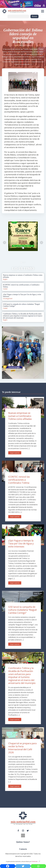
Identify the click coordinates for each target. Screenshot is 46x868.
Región (5, 279)
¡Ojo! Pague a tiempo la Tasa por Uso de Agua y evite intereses (21, 543)
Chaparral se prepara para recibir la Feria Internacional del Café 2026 (22, 748)
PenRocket (35, 861)
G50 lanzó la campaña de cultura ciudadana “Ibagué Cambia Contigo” (22, 610)
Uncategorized (8, 299)
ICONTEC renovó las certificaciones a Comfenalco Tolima (19, 480)
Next (41, 243)
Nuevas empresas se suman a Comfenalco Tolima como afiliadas (20, 416)
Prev (5, 243)
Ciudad (5, 289)
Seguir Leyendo (15, 453)
